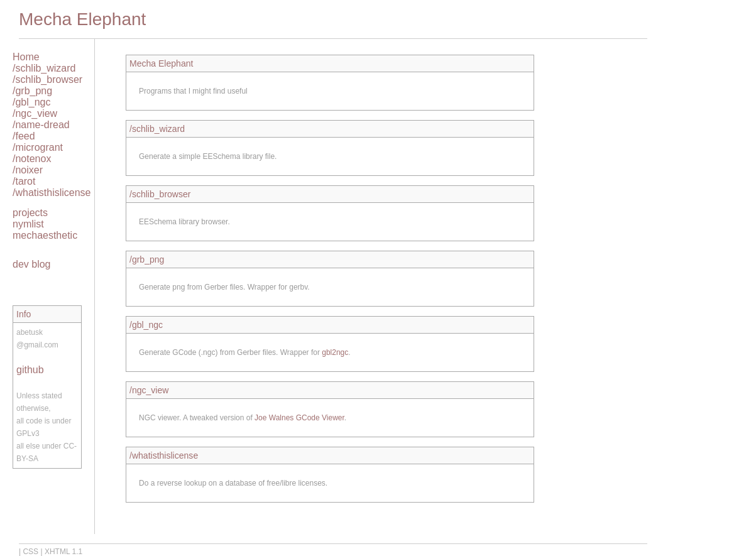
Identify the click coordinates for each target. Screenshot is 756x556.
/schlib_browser (47, 79)
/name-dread (41, 125)
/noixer (28, 170)
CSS (30, 552)
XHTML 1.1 (63, 552)
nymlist (28, 224)
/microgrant (38, 147)
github (30, 370)
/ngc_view (35, 113)
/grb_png (32, 91)
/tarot (24, 181)
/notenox (32, 159)
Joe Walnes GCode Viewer (299, 418)
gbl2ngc (335, 352)
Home (26, 57)
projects (30, 213)
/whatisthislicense (52, 193)
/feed (24, 136)
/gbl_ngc (32, 102)
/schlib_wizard (44, 68)
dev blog (32, 264)
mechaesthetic (45, 235)
